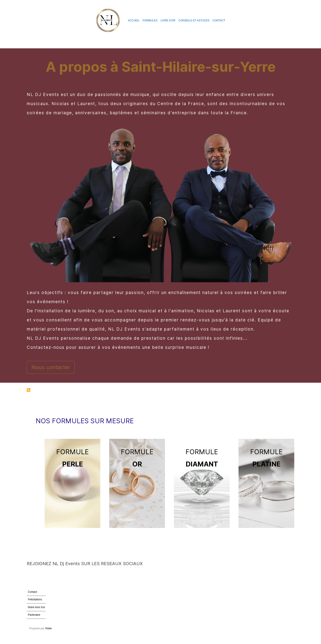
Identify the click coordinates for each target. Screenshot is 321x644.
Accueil (134, 20)
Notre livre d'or (37, 607)
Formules (150, 20)
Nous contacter (51, 367)
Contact (219, 20)
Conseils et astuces (194, 20)
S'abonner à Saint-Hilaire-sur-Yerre (29, 390)
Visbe (48, 628)
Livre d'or (168, 20)
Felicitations (35, 599)
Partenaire (34, 615)
